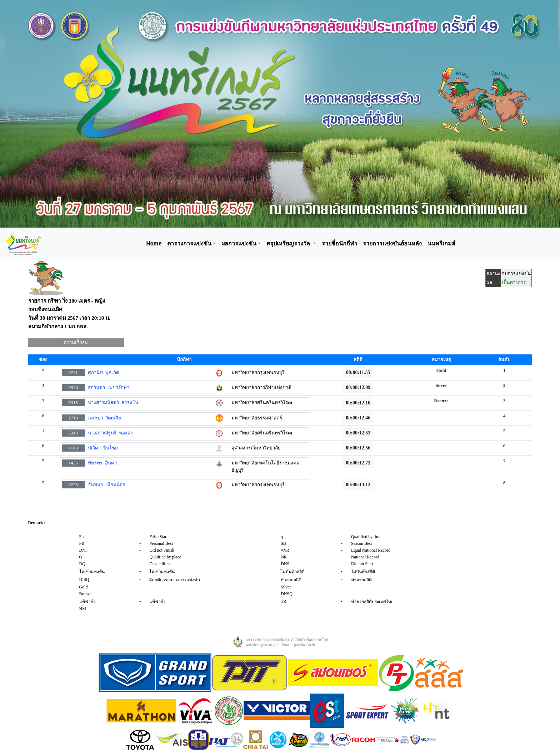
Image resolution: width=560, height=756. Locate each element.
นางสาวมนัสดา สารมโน (113, 402)
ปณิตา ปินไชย (103, 448)
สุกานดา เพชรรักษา (109, 387)
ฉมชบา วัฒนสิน (105, 418)
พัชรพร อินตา (102, 463)
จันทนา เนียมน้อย (107, 485)
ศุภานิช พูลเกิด (104, 372)
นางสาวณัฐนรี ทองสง (110, 433)
